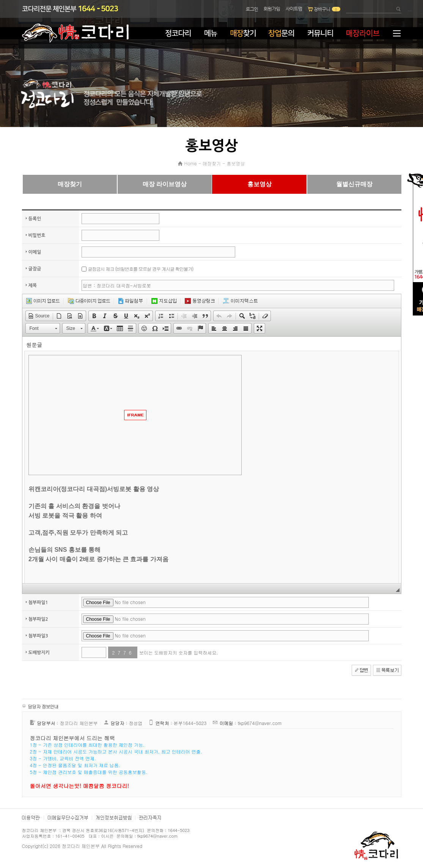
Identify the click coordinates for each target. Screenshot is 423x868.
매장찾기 (212, 163)
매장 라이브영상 (165, 184)
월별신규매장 (354, 184)
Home (190, 163)
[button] (39, 316)
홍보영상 (236, 163)
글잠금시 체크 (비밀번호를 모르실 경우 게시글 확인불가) (141, 269)
